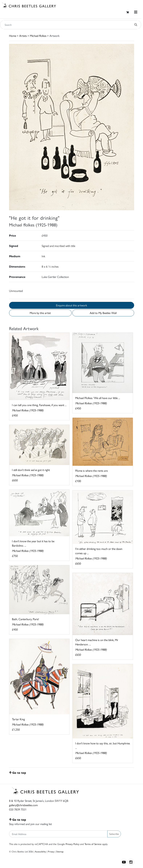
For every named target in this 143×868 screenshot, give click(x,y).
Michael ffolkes (38, 36)
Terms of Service (93, 844)
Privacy (51, 851)
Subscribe (114, 834)
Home (13, 36)
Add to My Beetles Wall (103, 313)
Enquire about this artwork (71, 305)
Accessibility (40, 851)
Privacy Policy (72, 844)
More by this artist (40, 313)
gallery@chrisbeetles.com (23, 805)
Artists (23, 36)
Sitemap (60, 851)
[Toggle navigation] (136, 12)
